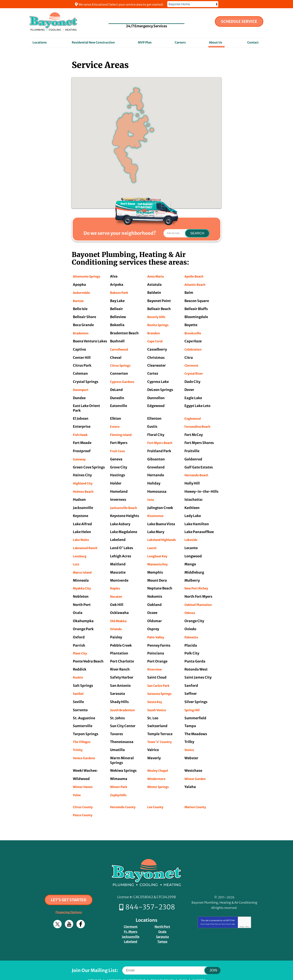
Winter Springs (160, 774)
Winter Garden (197, 766)
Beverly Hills (158, 316)
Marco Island (84, 565)
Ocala (162, 917)
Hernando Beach (198, 470)
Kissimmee (156, 510)
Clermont (192, 363)
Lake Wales (82, 533)
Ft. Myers (131, 917)
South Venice (158, 699)
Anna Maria (157, 276)
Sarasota (162, 921)
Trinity (78, 738)
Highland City (84, 478)
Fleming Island (122, 431)
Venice (190, 738)
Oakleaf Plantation (200, 596)
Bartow (79, 300)
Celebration (194, 347)
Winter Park (120, 774)
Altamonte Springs (89, 276)
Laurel (152, 541)
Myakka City (83, 580)
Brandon (155, 331)
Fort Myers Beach (161, 439)
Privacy (242, 913)
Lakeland (131, 926)
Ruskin (79, 667)
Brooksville (194, 331)
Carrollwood (120, 347)
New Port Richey (198, 580)
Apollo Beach (195, 276)
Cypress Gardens (124, 379)
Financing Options (69, 898)
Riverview (155, 659)
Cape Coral (156, 339)
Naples (116, 580)
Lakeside (192, 533)
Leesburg (80, 549)
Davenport (82, 387)
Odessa (191, 604)
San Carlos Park (160, 675)
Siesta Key (156, 691)
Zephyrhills (120, 782)
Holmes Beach (85, 486)
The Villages (83, 730)
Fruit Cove (118, 446)
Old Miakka (120, 612)
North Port (162, 912)
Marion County (197, 794)
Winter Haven (84, 774)
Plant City (81, 644)
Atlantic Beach (197, 284)
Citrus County (84, 794)
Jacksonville (131, 921)
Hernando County (125, 794)
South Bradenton (124, 699)
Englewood (194, 415)
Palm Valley (157, 628)
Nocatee (117, 588)
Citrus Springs (122, 363)
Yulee (77, 782)
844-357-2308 (147, 18)
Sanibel (79, 683)
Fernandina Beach (199, 423)
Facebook (81, 910)
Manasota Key (159, 557)
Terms (247, 913)
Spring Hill (193, 699)
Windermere (158, 766)
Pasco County (84, 802)
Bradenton (82, 331)
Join (213, 955)
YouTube (69, 910)
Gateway (80, 454)
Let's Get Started (69, 886)
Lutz (76, 557)
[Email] (170, 955)
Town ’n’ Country (161, 730)
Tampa (162, 926)
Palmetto (192, 628)
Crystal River (195, 371)
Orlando (117, 620)
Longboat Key (159, 549)
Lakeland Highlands (164, 533)
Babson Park (121, 292)
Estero (115, 423)
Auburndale (83, 292)
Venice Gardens (86, 746)
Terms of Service (226, 910)
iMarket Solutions (123, 972)
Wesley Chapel (159, 759)
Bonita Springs (160, 324)
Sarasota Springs (161, 683)
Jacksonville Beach (125, 502)
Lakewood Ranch (87, 541)
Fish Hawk (81, 431)
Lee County (156, 794)
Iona (151, 494)
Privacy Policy (214, 910)
